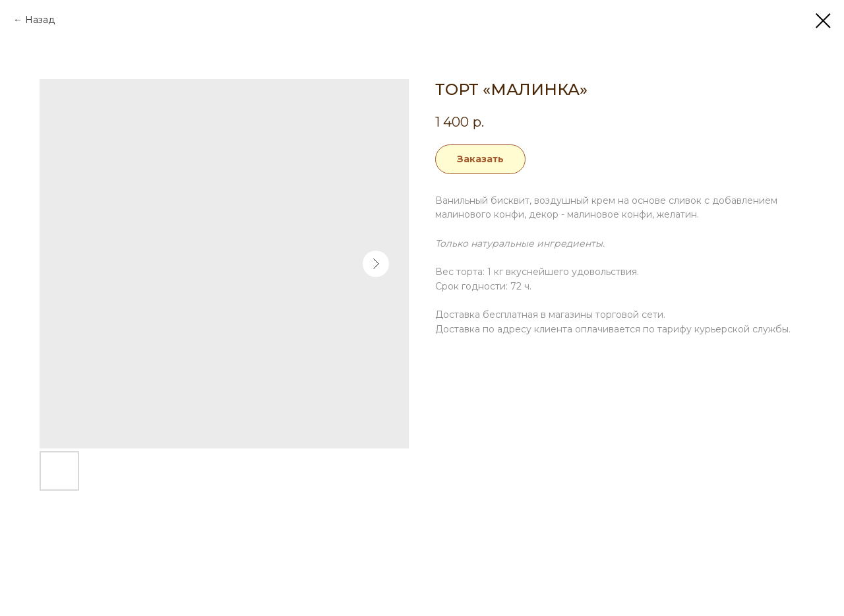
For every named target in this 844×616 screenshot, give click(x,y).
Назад (40, 20)
